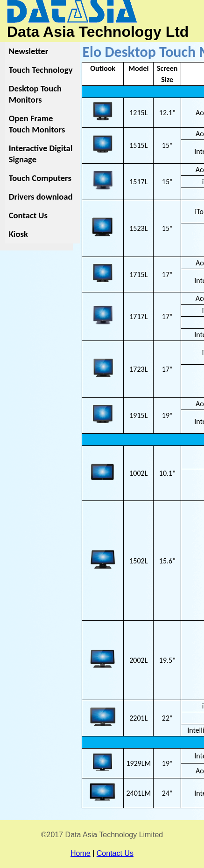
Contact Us (28, 215)
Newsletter (29, 51)
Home (81, 853)
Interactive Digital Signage (41, 154)
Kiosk (18, 234)
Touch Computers (40, 178)
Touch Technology (41, 70)
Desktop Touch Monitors (35, 94)
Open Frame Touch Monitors (37, 124)
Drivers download (41, 197)
